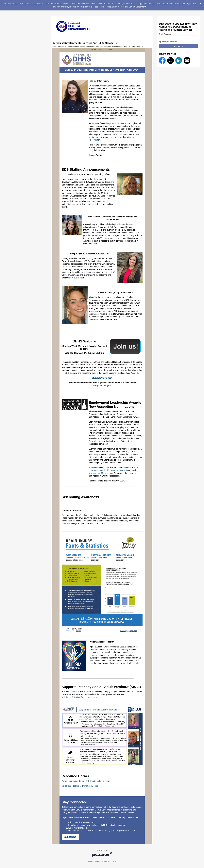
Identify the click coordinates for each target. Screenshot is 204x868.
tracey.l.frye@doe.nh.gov (102, 473)
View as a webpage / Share (102, 49)
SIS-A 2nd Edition (79, 697)
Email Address (165, 34)
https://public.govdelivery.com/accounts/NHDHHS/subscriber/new (97, 825)
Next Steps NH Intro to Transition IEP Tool (80, 786)
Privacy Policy (93, 861)
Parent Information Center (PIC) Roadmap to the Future (86, 781)
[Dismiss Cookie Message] (200, 3)
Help (114, 861)
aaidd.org (93, 697)
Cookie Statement (137, 7)
